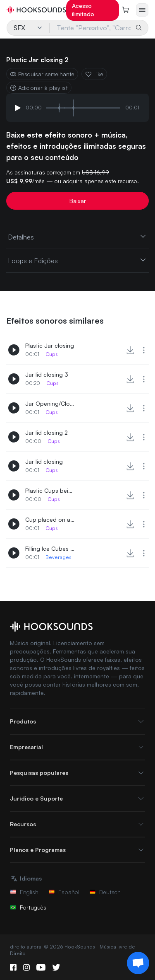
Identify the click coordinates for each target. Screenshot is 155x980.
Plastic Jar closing (50, 345)
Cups (52, 354)
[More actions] (144, 350)
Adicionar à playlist (39, 88)
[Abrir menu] (142, 10)
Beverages (58, 557)
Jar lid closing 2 (46, 432)
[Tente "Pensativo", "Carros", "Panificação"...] (91, 28)
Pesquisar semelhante (42, 74)
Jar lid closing (44, 461)
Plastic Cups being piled (50, 490)
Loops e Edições (77, 260)
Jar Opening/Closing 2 (50, 403)
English (24, 892)
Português (28, 907)
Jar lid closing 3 (47, 374)
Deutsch (105, 892)
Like (94, 74)
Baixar (78, 201)
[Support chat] (138, 963)
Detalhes (77, 237)
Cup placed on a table (50, 519)
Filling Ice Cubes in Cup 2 (50, 548)
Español (64, 892)
